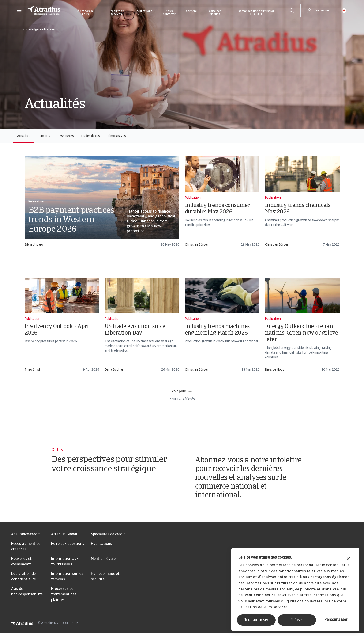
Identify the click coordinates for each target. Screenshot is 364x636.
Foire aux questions (68, 547)
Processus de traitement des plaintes (64, 598)
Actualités (24, 136)
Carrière (191, 11)
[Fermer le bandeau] (348, 559)
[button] (19, 11)
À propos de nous (86, 13)
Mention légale (103, 562)
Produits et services (116, 13)
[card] (102, 204)
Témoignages (117, 136)
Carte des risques (215, 13)
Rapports (44, 136)
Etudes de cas (91, 136)
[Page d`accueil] (44, 11)
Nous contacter (169, 13)
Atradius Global (64, 538)
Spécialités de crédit (108, 538)
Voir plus (182, 392)
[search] (292, 11)
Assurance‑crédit (26, 538)
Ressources (66, 136)
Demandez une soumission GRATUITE (256, 13)
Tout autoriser (256, 620)
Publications (144, 11)
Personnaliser (336, 620)
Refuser (297, 620)
